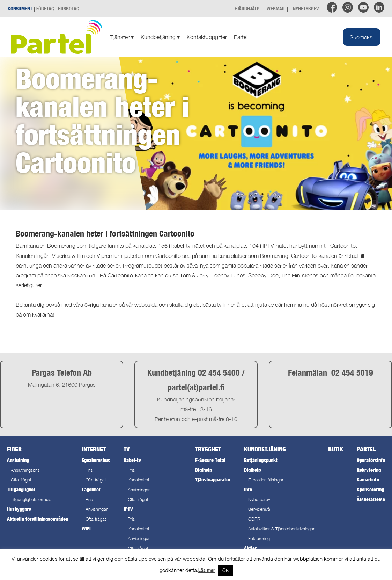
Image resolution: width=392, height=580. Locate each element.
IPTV (128, 509)
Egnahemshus (96, 460)
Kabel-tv (132, 460)
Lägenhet (91, 489)
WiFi (86, 528)
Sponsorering (370, 489)
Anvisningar (97, 509)
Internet (94, 449)
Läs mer (207, 570)
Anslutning (18, 460)
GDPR (254, 519)
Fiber (14, 449)
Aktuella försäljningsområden (38, 519)
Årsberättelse (371, 499)
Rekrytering (369, 470)
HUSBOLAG (69, 9)
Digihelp (204, 470)
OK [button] (225, 570)
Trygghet (208, 449)
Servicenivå (259, 509)
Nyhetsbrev (259, 499)
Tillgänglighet (21, 489)
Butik (336, 449)
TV (127, 449)
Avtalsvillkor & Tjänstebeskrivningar (281, 529)
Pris (89, 470)
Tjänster (122, 37)
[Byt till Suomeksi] (362, 37)
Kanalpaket (139, 480)
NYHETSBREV (306, 9)
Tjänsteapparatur (213, 480)
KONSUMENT (20, 9)
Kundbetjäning (160, 37)
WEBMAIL (276, 9)
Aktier (250, 548)
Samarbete (368, 480)
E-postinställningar (266, 480)
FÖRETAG (45, 9)
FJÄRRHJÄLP (247, 9)
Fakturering (259, 539)
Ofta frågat (21, 480)
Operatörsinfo (371, 460)
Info (248, 489)
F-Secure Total (210, 460)
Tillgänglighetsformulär (32, 499)
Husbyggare (19, 509)
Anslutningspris (25, 470)
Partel (241, 37)
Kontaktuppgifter (207, 37)
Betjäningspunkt (261, 460)
